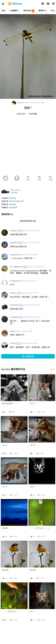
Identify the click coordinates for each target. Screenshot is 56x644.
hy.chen (18, 103)
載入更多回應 (28, 356)
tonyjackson (15, 255)
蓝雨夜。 (6, 528)
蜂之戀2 (5, 570)
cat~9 (4, 487)
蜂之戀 (33, 570)
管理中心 (42, 11)
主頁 (3, 11)
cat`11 (5, 445)
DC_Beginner (16, 267)
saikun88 (14, 305)
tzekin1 (13, 293)
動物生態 (13, 198)
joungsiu (14, 230)
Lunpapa (14, 317)
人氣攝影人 (14, 11)
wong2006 (14, 281)
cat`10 (33, 445)
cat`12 (33, 403)
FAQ (53, 11)
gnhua (13, 331)
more (52, 369)
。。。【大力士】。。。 (11, 587)
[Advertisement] (28, 146)
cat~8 (32, 487)
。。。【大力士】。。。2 (40, 528)
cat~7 (32, 587)
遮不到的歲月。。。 (10, 404)
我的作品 (29, 11)
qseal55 (13, 242)
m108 (12, 343)
